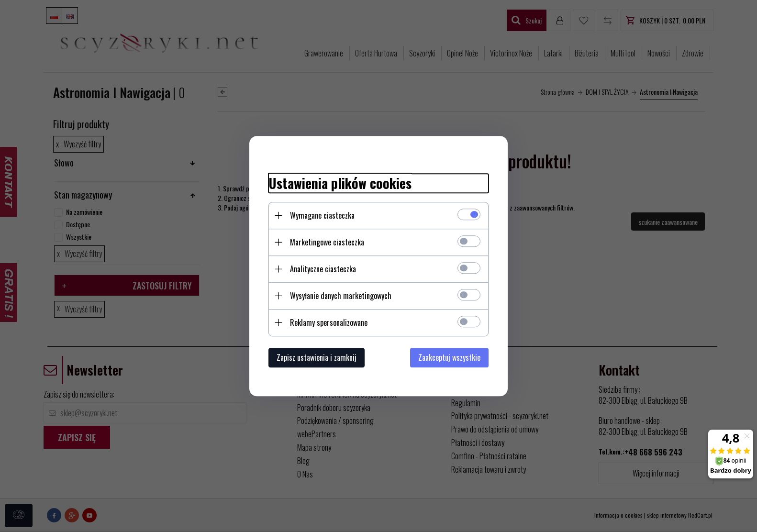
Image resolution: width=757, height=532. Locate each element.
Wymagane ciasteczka (322, 215)
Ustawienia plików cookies (340, 183)
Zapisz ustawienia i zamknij (317, 357)
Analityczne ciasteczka (323, 269)
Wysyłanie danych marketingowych (341, 296)
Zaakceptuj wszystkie (449, 357)
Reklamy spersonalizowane (329, 322)
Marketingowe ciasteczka (327, 242)
